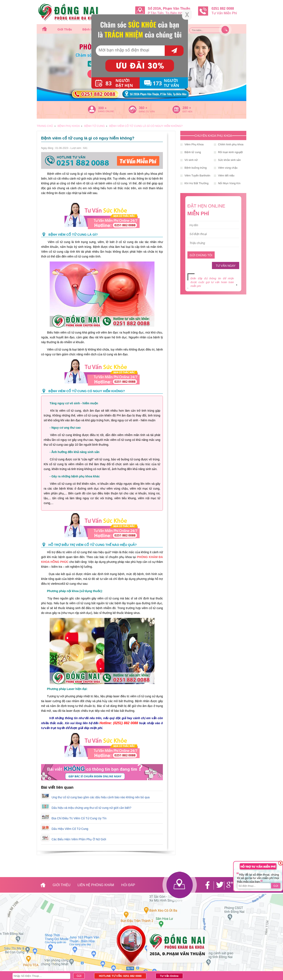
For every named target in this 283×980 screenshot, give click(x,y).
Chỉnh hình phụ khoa (231, 144)
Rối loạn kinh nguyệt (230, 152)
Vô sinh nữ (191, 160)
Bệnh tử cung (193, 152)
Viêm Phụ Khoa (194, 144)
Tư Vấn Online (169, 976)
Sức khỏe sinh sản (229, 160)
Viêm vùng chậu (228, 168)
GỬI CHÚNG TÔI (201, 255)
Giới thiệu (65, 29)
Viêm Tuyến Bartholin (197, 175)
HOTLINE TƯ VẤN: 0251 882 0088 (120, 976)
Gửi (276, 886)
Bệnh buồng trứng (196, 168)
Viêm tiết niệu (226, 175)
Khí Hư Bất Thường (196, 183)
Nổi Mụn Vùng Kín (229, 183)
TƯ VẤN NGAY (226, 266)
